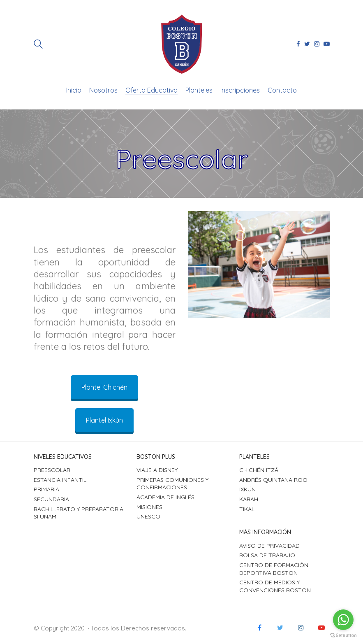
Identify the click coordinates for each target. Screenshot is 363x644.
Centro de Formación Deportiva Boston (274, 569)
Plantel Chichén (104, 387)
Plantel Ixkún (104, 420)
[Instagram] (301, 628)
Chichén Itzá (259, 470)
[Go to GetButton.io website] (343, 636)
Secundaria (51, 499)
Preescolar (52, 470)
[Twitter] (280, 628)
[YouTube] (321, 628)
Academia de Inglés (165, 497)
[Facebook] (260, 628)
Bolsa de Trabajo (267, 555)
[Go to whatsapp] (343, 620)
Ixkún (247, 489)
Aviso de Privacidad (269, 546)
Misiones (149, 507)
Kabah (249, 499)
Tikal (247, 509)
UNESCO (148, 516)
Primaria (46, 489)
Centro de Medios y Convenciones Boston (275, 586)
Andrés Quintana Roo (273, 480)
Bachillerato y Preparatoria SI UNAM (79, 513)
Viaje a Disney (157, 470)
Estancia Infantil (60, 480)
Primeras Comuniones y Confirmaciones (172, 484)
